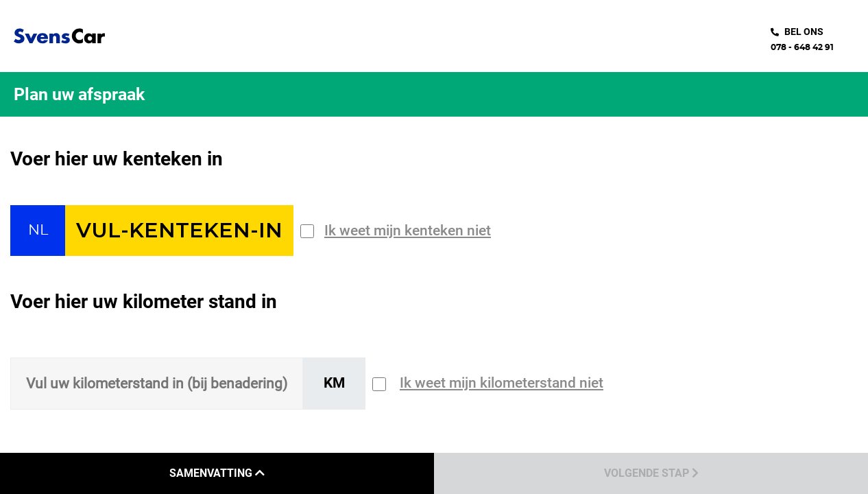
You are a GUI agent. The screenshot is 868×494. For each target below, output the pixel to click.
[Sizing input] (157, 384)
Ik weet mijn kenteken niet (408, 231)
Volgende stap (651, 473)
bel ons (804, 32)
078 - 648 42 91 (802, 47)
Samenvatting (217, 473)
